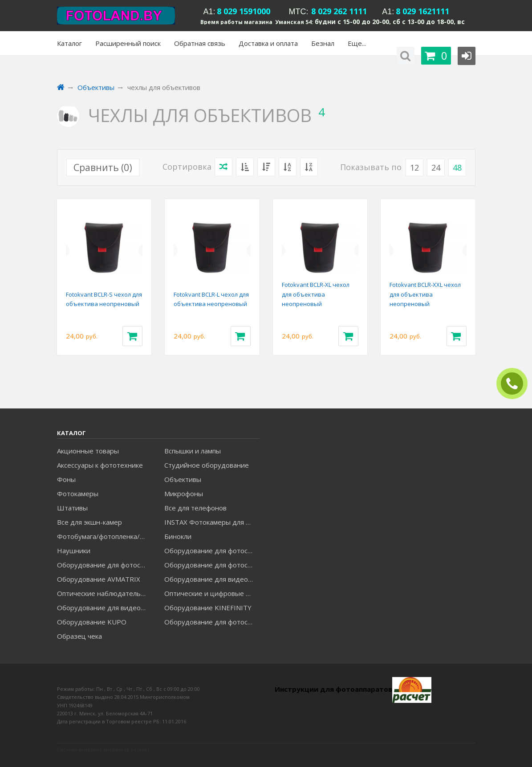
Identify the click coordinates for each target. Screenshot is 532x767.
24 (436, 167)
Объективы (183, 479)
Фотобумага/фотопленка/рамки (104, 536)
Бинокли (178, 536)
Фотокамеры (78, 494)
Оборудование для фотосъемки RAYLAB (212, 622)
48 (457, 167)
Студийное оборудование (207, 465)
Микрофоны (184, 494)
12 (414, 167)
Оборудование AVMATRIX (99, 579)
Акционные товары (88, 451)
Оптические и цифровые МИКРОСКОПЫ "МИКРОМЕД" (212, 593)
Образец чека (79, 636)
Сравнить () (103, 167)
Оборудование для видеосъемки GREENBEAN (212, 579)
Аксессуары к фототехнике (100, 465)
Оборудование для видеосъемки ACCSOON (104, 608)
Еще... (357, 43)
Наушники (74, 551)
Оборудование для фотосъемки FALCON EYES (212, 551)
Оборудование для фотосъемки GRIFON (212, 565)
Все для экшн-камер (89, 522)
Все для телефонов (195, 508)
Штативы (72, 508)
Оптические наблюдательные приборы (104, 593)
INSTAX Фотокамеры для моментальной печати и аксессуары (212, 522)
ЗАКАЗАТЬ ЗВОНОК (516, 384)
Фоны (66, 479)
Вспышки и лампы (193, 451)
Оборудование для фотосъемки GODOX (104, 565)
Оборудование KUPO (92, 622)
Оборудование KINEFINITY (208, 608)
